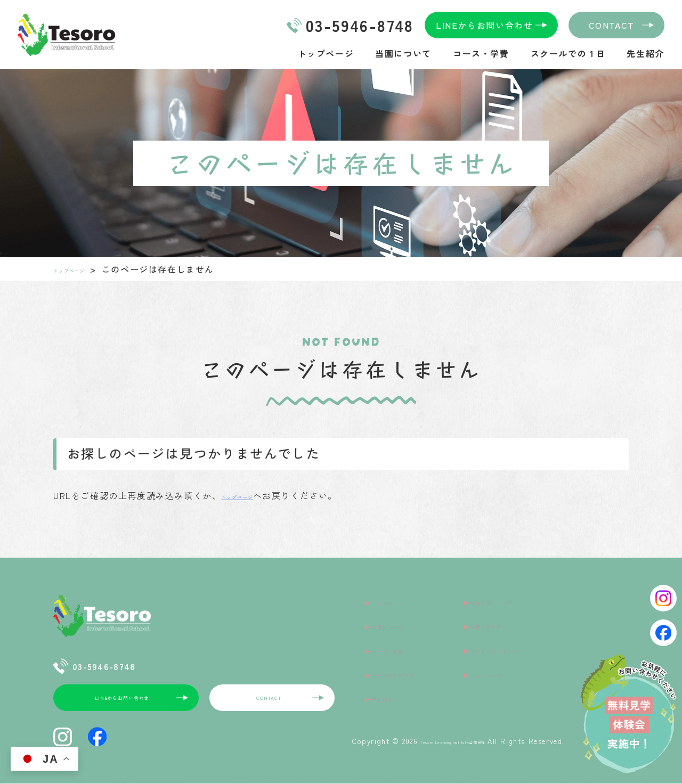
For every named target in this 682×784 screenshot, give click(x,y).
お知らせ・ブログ (508, 599)
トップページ (326, 53)
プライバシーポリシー (517, 632)
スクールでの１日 (568, 53)
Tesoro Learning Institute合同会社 (424, 742)
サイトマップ (499, 649)
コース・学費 (481, 53)
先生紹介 (645, 53)
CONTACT (612, 25)
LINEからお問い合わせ (484, 25)
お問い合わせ (499, 616)
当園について (403, 53)
